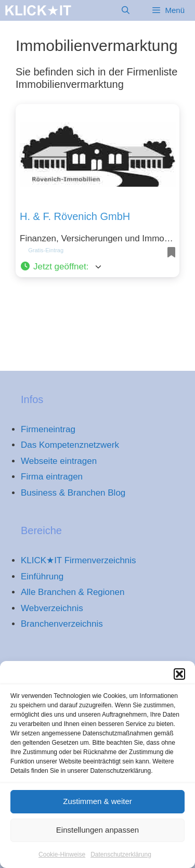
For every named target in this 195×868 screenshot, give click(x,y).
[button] (179, 680)
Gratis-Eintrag (46, 250)
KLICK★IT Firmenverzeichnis (79, 560)
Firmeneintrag (48, 429)
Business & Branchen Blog (73, 493)
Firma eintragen (52, 477)
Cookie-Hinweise (62, 860)
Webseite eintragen (59, 461)
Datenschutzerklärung (121, 860)
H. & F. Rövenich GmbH (75, 216)
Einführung (42, 576)
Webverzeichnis (52, 608)
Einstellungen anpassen (97, 835)
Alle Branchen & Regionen (73, 592)
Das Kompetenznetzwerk (70, 445)
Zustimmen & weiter (97, 807)
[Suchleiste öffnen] (126, 10)
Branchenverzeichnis (62, 624)
